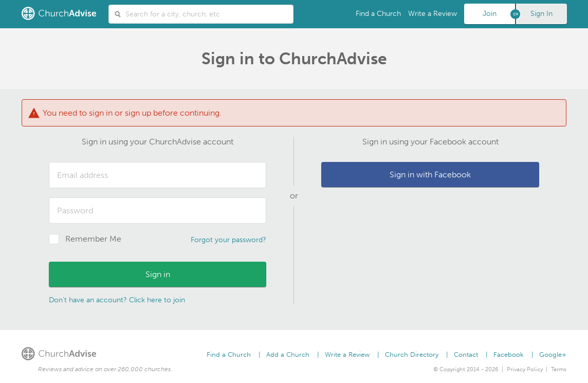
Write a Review (433, 14)
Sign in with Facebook (430, 175)
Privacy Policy (525, 369)
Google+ (553, 354)
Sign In (541, 14)
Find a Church (378, 14)
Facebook (509, 354)
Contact (466, 354)
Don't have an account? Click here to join (117, 300)
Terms (559, 369)
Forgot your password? (228, 240)
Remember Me (93, 239)
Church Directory (412, 354)
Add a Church (288, 354)
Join (490, 14)
